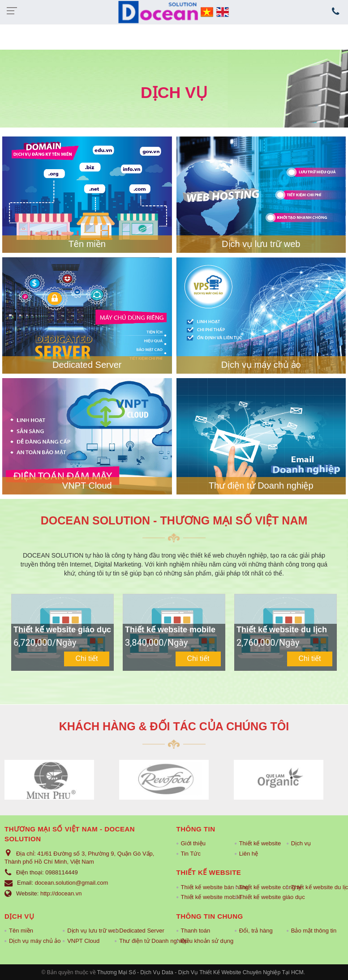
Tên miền (87, 244)
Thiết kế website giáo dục (260, 897)
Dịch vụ (301, 843)
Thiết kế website (260, 843)
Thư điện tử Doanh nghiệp (261, 486)
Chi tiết (87, 658)
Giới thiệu (193, 843)
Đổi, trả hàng (256, 931)
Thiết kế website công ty (260, 887)
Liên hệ (249, 854)
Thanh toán (196, 931)
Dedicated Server (87, 365)
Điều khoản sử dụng (206, 941)
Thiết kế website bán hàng (206, 887)
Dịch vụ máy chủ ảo (261, 365)
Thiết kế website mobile (206, 897)
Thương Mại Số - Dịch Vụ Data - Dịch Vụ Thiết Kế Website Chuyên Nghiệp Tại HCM (200, 972)
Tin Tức (191, 854)
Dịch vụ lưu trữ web (261, 244)
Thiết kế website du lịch (316, 887)
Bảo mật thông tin (314, 931)
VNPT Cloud (87, 486)
